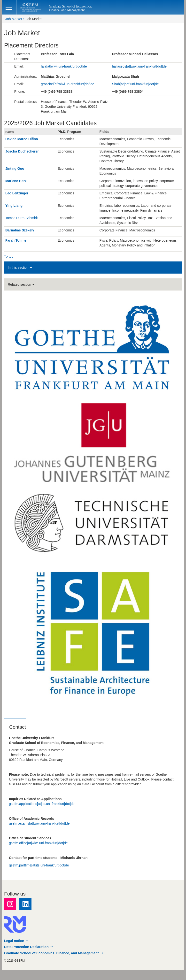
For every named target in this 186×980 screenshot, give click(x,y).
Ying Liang (14, 206)
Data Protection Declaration (26, 947)
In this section (20, 268)
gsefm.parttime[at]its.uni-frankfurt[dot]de (39, 865)
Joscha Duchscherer (22, 151)
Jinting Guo (15, 168)
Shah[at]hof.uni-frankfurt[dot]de (135, 84)
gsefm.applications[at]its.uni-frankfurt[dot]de (42, 804)
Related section (21, 284)
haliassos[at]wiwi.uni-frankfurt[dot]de (139, 66)
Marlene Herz (16, 181)
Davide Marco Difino (22, 139)
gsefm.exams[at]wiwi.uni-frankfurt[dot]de (39, 823)
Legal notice (14, 941)
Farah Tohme (16, 240)
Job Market (14, 19)
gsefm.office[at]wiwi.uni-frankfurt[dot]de (38, 843)
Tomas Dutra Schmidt (22, 218)
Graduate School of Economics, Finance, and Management (51, 953)
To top (9, 256)
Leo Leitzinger (17, 193)
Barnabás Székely (20, 230)
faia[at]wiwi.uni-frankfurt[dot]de (64, 66)
